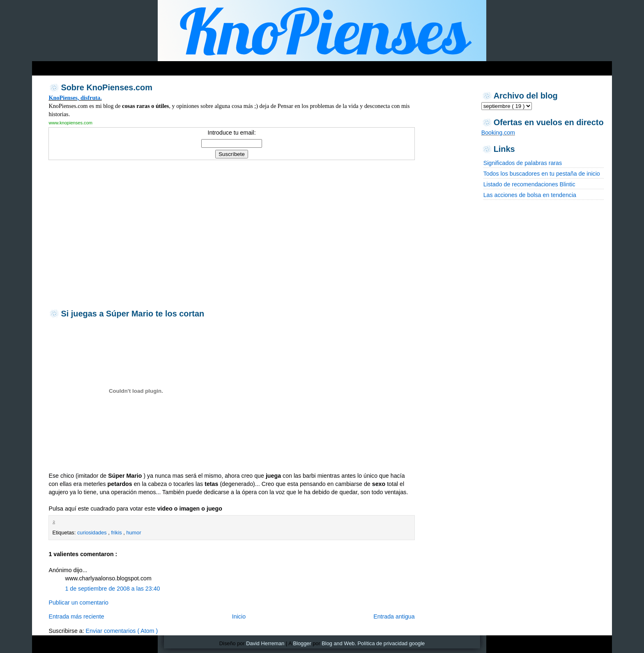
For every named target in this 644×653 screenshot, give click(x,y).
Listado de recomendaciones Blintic (529, 184)
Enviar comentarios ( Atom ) (122, 631)
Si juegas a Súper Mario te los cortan (132, 314)
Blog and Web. (339, 643)
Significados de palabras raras (523, 163)
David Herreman (265, 643)
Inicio (239, 616)
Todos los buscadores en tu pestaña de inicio (542, 174)
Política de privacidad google (391, 643)
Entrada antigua (394, 616)
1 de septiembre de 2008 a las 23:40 (112, 589)
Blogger (302, 643)
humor (133, 533)
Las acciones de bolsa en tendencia (530, 195)
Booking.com (498, 133)
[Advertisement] (231, 234)
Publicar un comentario (78, 603)
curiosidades (93, 533)
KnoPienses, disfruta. (75, 98)
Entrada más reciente (76, 616)
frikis (117, 533)
